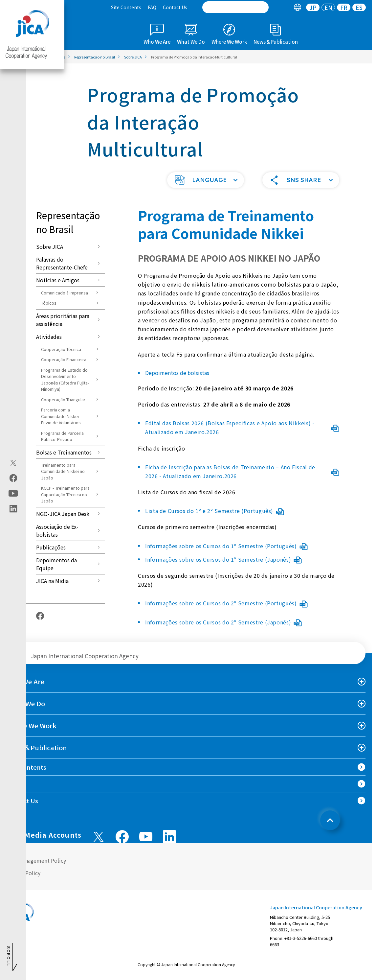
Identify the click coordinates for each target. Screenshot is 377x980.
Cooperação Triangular (63, 399)
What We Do (26, 703)
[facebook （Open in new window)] (122, 837)
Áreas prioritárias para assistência (63, 320)
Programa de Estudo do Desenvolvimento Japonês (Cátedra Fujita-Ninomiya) (65, 380)
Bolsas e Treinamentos (64, 452)
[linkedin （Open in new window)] (169, 837)
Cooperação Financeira (64, 359)
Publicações (51, 547)
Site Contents (126, 7)
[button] (206, 180)
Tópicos (49, 303)
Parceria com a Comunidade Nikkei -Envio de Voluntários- (62, 416)
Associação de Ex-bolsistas (57, 530)
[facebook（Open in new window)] (13, 478)
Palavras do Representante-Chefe (62, 263)
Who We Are (25, 681)
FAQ (152, 7)
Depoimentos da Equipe (56, 564)
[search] (235, 7)
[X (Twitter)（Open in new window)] (13, 463)
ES (359, 7)
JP (313, 7)
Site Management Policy (36, 860)
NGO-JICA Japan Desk (63, 514)
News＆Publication (37, 747)
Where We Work (32, 725)
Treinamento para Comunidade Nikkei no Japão (63, 471)
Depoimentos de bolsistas (177, 373)
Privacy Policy (23, 873)
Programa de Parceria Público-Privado (62, 436)
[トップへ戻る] (330, 820)
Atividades (49, 337)
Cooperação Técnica (61, 349)
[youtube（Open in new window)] (13, 493)
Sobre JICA (50, 246)
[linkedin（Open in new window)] (13, 509)
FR (344, 7)
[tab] (297, 7)
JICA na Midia (52, 581)
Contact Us (175, 7)
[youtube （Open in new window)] (146, 837)
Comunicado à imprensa (65, 293)
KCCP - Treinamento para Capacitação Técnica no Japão (65, 494)
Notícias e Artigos (58, 280)
